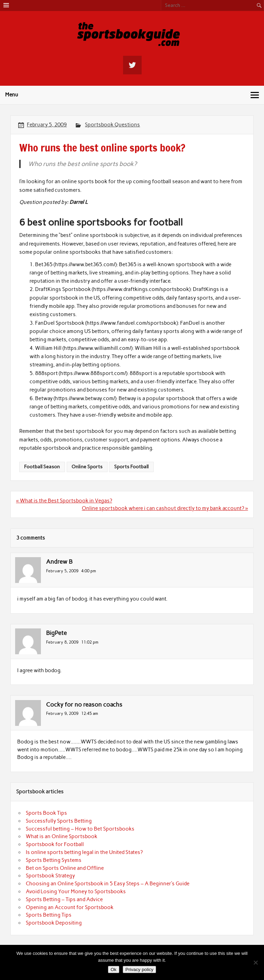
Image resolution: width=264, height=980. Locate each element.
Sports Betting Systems (54, 860)
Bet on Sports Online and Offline (65, 868)
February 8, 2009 (62, 642)
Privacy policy (139, 969)
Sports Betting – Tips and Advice (64, 899)
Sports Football (131, 467)
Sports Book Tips (46, 813)
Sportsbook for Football (55, 844)
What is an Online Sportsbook (62, 836)
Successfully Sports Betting (59, 821)
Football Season (42, 467)
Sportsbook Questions (112, 125)
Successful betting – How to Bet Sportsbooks (80, 829)
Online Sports (87, 467)
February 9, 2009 (62, 713)
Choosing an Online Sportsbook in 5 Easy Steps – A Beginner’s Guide (108, 884)
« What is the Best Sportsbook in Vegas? (64, 501)
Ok (114, 969)
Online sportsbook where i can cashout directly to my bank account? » (165, 508)
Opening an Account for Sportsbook (70, 907)
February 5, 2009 (62, 571)
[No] (255, 962)
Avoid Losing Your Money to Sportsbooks (76, 892)
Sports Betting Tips (49, 915)
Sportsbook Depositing (54, 923)
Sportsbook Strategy (50, 876)
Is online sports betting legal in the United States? (84, 852)
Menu (12, 95)
